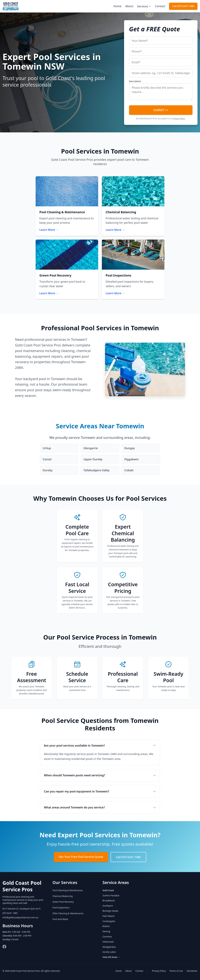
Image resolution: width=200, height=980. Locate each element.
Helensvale (108, 942)
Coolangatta (109, 921)
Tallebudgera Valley (96, 470)
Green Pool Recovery (63, 902)
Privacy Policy (179, 119)
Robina (106, 926)
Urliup (47, 448)
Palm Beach (109, 916)
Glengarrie (91, 448)
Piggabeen (132, 459)
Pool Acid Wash (60, 919)
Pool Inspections (61, 908)
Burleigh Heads (110, 911)
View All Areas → (111, 957)
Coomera (107, 937)
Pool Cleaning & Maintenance (68, 890)
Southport (108, 906)
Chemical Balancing (63, 896)
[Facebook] (4, 947)
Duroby (48, 470)
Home (117, 6)
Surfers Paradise (111, 895)
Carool (47, 459)
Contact (160, 6)
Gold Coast (108, 890)
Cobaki (129, 470)
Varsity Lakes (109, 952)
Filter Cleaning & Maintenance (68, 913)
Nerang (106, 931)
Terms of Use (176, 971)
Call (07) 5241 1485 (183, 6)
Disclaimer (192, 971)
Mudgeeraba (109, 947)
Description (135, 81)
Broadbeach (109, 900)
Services (144, 6)
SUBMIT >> (161, 110)
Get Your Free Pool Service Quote (81, 857)
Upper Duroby (93, 459)
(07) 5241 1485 (10, 913)
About (129, 6)
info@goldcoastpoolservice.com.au (20, 917)
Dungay (130, 448)
